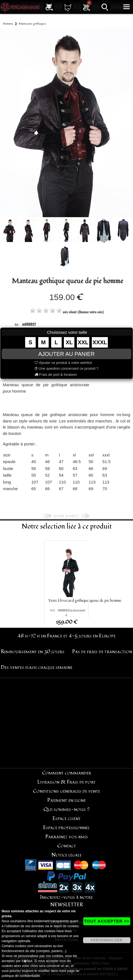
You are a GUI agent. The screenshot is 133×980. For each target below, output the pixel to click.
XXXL (100, 342)
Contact (67, 846)
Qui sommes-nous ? (66, 809)
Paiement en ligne (66, 800)
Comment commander (67, 773)
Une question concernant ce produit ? (66, 368)
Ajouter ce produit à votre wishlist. (64, 363)
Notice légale (66, 855)
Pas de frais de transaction (102, 652)
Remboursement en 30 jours (33, 652)
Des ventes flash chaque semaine (37, 667)
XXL (83, 342)
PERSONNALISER (107, 940)
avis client (70, 312)
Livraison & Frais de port (66, 782)
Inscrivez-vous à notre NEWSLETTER (66, 901)
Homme (8, 24)
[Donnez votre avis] (91, 312)
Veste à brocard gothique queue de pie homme (85, 601)
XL (69, 342)
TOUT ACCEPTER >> (107, 921)
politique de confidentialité (21, 976)
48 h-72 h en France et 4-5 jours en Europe (66, 636)
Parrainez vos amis (67, 837)
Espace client (67, 819)
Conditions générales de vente (66, 791)
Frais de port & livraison (56, 375)
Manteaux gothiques (32, 24)
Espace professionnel (66, 828)
